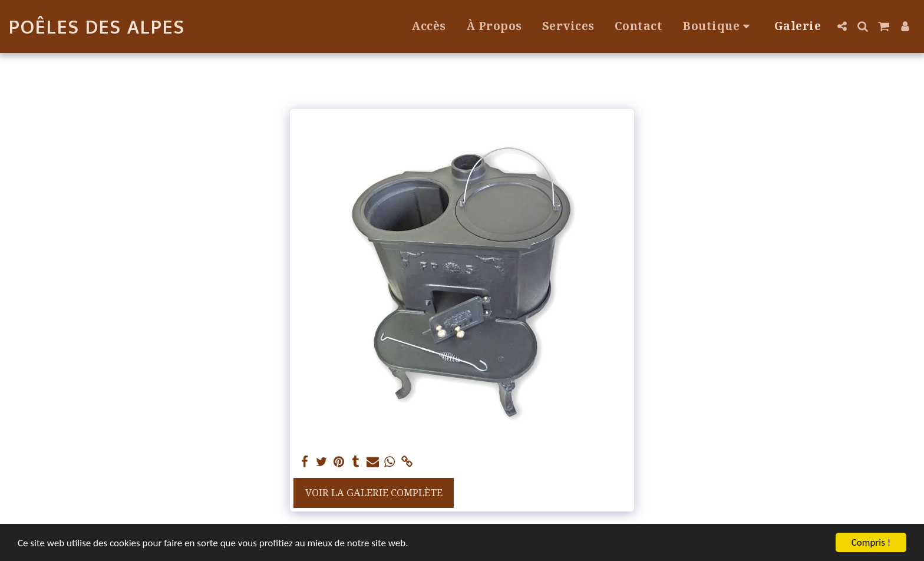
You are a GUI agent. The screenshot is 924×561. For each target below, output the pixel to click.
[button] (842, 26)
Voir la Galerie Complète (374, 492)
